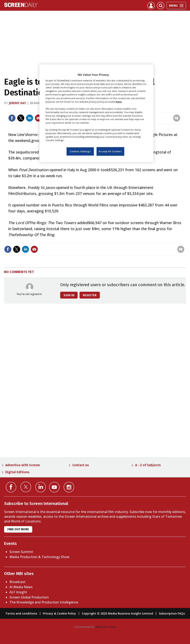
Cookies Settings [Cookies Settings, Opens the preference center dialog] (80, 151)
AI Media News (21, 587)
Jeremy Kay (17, 103)
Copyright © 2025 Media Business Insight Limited (117, 613)
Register (90, 295)
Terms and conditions (21, 613)
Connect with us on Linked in (41, 487)
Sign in (69, 295)
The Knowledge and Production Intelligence (44, 602)
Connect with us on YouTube (54, 487)
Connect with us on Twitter (26, 487)
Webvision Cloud (106, 627)
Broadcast (17, 582)
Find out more (18, 529)
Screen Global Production (29, 597)
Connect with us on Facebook (11, 487)
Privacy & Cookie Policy (59, 613)
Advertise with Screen (23, 465)
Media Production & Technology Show (39, 557)
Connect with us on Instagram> (69, 487)
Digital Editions (17, 472)
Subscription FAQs (172, 613)
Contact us (81, 465)
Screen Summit (21, 552)
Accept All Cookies (110, 151)
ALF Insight (18, 592)
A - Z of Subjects (148, 465)
